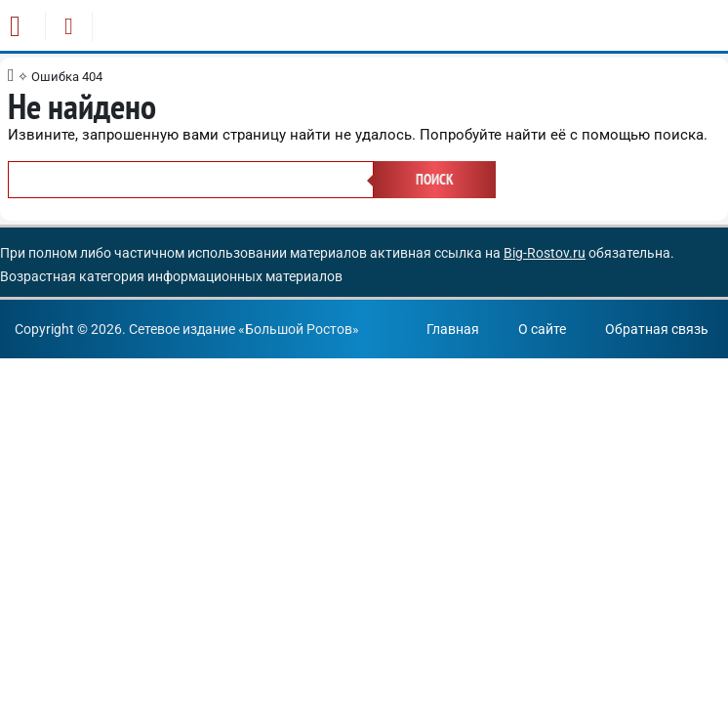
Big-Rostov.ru (545, 253)
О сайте (542, 329)
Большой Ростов (299, 329)
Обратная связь (657, 329)
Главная (453, 329)
